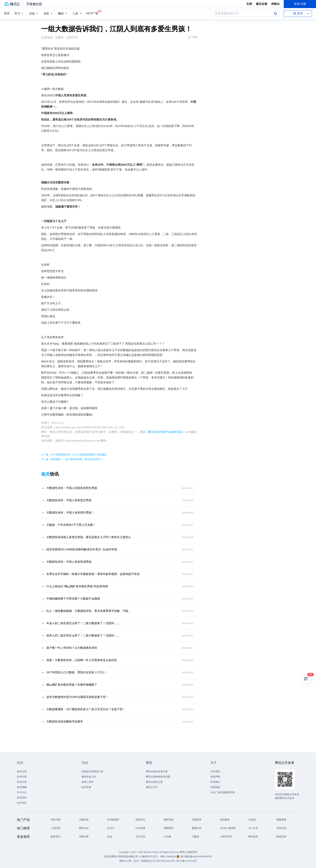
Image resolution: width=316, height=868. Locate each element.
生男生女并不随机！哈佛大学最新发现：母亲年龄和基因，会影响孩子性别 (93, 574)
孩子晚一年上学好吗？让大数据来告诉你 (72, 648)
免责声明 (215, 777)
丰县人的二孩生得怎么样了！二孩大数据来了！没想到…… (83, 623)
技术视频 (22, 787)
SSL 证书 (253, 828)
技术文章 (22, 771)
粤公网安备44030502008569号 (196, 857)
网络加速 (168, 820)
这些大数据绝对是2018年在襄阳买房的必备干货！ (77, 697)
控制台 (275, 4)
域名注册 (56, 820)
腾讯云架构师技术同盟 (158, 777)
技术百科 (22, 798)
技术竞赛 (86, 787)
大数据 (195, 837)
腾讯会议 (84, 828)
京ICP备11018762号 (186, 861)
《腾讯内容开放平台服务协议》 (165, 432)
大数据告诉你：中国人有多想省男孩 (69, 562)
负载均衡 (84, 837)
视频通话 (168, 828)
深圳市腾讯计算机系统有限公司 (121, 857)
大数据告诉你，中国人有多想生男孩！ (70, 513)
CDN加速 (140, 828)
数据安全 (56, 837)
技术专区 (22, 803)
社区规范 (215, 771)
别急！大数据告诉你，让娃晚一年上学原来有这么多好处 (82, 660)
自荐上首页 (87, 782)
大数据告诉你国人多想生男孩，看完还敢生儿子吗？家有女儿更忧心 (89, 537)
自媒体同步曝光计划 (92, 771)
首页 (7, 13)
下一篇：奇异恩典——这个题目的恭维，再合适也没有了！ (73, 459)
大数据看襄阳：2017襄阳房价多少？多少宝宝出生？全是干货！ (86, 709)
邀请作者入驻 (89, 777)
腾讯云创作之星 (154, 782)
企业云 (111, 828)
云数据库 (197, 820)
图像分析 (197, 828)
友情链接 (215, 787)
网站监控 (253, 837)
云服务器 (84, 820)
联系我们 (215, 782)
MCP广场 (92, 13)
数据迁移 (281, 837)
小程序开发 (226, 837)
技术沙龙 (22, 782)
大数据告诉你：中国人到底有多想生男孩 (72, 488)
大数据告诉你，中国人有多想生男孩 (69, 500)
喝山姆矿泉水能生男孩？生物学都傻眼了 (72, 685)
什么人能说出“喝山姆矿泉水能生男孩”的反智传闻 (77, 586)
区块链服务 (113, 820)
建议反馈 (262, 4)
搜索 (275, 14)
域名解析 (225, 820)
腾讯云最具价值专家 (157, 771)
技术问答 (22, 777)
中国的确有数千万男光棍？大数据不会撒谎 (73, 599)
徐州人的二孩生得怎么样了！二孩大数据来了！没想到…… (83, 636)
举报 (193, 37)
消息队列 (140, 820)
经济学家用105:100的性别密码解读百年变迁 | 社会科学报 (82, 549)
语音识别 (281, 828)
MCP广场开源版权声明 (223, 792)
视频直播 (281, 820)
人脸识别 (56, 828)
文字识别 (140, 837)
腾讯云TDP (152, 787)
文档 (249, 4)
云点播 (167, 837)
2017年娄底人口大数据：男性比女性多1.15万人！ (77, 672)
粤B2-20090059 (168, 857)
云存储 (252, 820)
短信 (110, 837)
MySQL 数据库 (228, 828)
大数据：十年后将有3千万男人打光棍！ (71, 525)
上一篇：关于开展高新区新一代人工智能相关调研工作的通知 (74, 455)
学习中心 (22, 792)
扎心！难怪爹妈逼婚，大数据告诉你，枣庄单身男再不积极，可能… (89, 611)
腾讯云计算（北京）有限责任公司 (137, 861)
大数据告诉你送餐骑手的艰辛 (65, 722)
